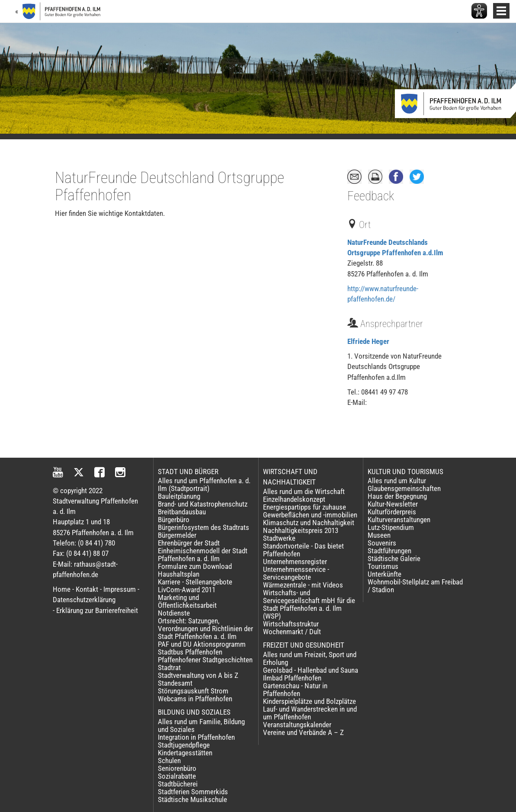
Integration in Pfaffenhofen (196, 737)
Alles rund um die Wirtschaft (304, 491)
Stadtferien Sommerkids (193, 792)
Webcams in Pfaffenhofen (195, 699)
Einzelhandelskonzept (294, 499)
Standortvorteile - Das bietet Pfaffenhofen (303, 550)
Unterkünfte (385, 574)
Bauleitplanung (179, 496)
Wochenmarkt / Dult (292, 632)
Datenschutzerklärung (84, 600)
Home (62, 589)
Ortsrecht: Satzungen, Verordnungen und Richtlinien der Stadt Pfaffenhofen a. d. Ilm (205, 629)
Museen (379, 535)
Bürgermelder (177, 535)
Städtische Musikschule (192, 799)
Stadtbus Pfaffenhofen (190, 652)
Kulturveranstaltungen (399, 520)
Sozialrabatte (177, 776)
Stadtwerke (279, 538)
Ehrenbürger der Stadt (189, 543)
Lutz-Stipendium (391, 527)
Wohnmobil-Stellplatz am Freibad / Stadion (415, 586)
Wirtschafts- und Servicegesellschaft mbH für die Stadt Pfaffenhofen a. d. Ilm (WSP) (309, 604)
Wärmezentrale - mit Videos (303, 585)
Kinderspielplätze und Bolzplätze (309, 701)
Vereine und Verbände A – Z (303, 732)
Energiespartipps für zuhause (304, 507)
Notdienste (174, 613)
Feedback (371, 196)
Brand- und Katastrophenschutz (203, 504)
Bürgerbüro (174, 520)
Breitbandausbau (182, 512)
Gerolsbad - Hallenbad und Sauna (311, 670)
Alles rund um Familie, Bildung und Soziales (201, 725)
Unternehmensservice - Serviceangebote (296, 573)
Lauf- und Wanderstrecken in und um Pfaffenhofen (310, 713)
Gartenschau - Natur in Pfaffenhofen (295, 690)
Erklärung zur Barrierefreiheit (97, 610)
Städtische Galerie (394, 558)
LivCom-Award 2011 (187, 590)
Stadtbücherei (178, 784)
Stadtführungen (389, 551)
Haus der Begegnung (397, 496)
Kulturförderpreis (392, 512)
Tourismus (383, 566)
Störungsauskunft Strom (193, 691)
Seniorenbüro (177, 768)
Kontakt (87, 589)
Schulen (169, 761)
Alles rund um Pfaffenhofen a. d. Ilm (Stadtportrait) (204, 485)
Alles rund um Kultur (397, 481)
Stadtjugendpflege (184, 745)
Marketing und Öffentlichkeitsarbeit (187, 601)
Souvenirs (382, 543)
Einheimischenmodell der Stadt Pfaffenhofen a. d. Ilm (203, 555)
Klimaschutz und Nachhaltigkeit (309, 523)
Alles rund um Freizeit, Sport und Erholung (310, 658)
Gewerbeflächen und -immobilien (310, 515)
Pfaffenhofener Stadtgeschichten (205, 660)
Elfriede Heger (368, 341)
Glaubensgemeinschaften (404, 488)
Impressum (120, 589)
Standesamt (175, 683)
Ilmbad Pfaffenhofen (292, 678)
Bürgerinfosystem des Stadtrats (204, 527)
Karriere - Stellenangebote (195, 582)
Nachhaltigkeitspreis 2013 (301, 530)
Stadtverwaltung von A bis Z (198, 675)
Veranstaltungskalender (297, 725)
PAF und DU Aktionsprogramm (202, 644)
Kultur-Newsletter (393, 504)
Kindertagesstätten (185, 753)
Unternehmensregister (295, 562)
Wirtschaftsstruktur (291, 624)
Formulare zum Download (195, 566)
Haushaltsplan (179, 574)
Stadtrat (169, 668)
